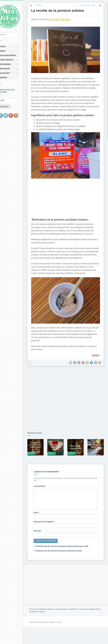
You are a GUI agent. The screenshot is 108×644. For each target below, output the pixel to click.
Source (95, 359)
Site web (44, 533)
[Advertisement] (70, 198)
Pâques (8, 51)
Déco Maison (11, 64)
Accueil (9, 46)
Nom (44, 514)
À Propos (9, 78)
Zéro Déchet (11, 69)
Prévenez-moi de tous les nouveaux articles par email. (66, 553)
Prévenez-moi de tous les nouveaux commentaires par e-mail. (69, 548)
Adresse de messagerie (51, 523)
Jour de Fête (11, 73)
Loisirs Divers (73, 20)
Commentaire (47, 488)
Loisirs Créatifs (12, 60)
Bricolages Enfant (14, 55)
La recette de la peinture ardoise (65, 11)
